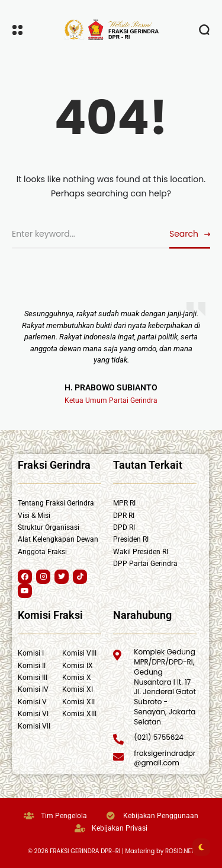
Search (184, 234)
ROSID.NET (180, 851)
